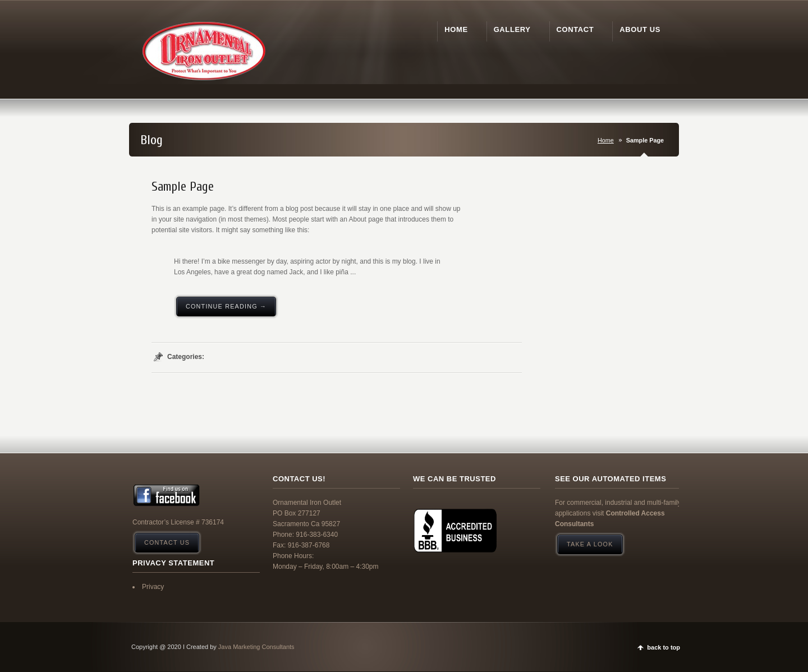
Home (606, 140)
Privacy (153, 587)
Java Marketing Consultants (256, 647)
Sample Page (183, 187)
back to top (664, 647)
